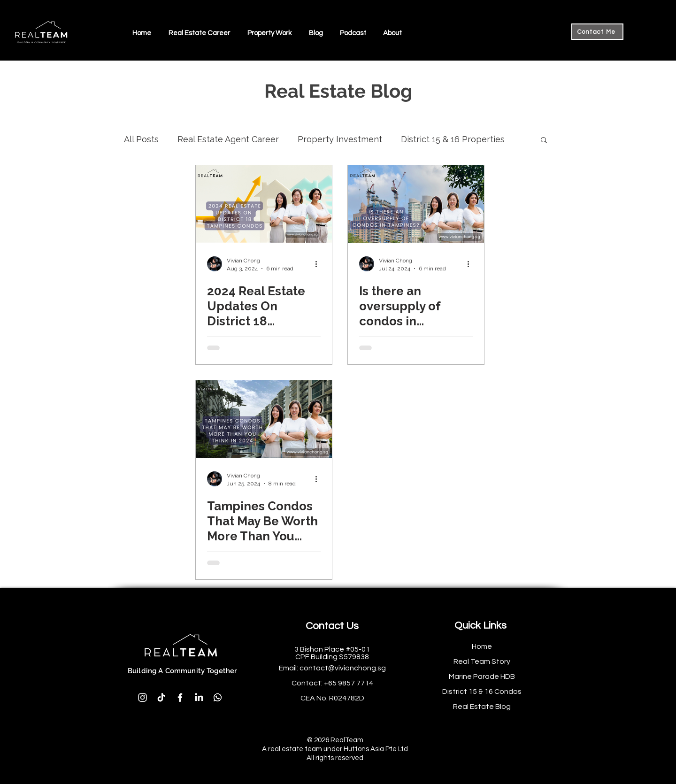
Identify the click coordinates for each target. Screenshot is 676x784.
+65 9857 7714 (349, 683)
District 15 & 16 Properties (453, 139)
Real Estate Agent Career (228, 139)
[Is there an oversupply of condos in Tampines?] (416, 204)
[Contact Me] (597, 32)
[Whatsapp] (218, 697)
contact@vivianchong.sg (343, 668)
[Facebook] (180, 697)
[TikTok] (161, 697)
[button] (199, 33)
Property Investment (340, 139)
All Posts (141, 139)
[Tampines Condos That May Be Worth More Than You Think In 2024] (264, 419)
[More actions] (319, 264)
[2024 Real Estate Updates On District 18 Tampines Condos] (264, 204)
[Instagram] (142, 697)
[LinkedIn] (199, 697)
